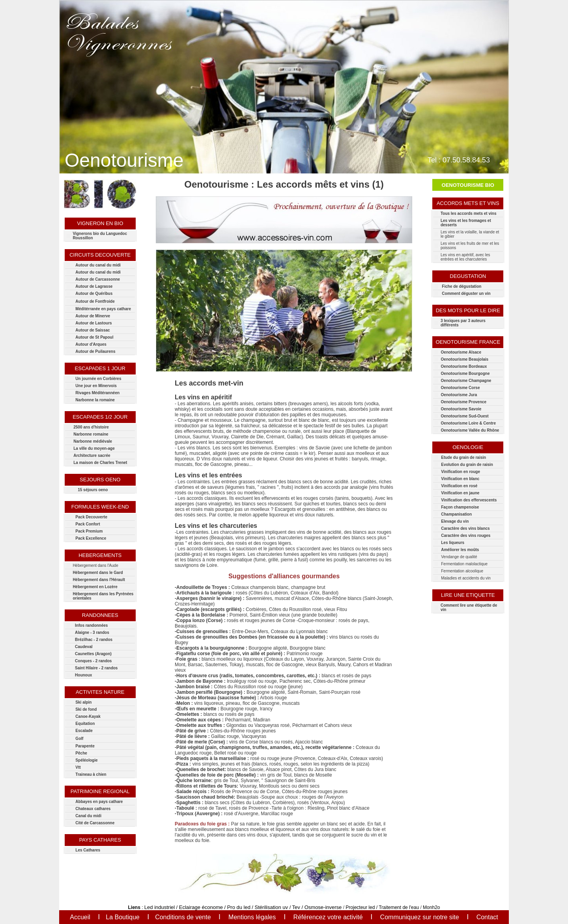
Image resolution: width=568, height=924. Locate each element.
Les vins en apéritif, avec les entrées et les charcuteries (465, 257)
